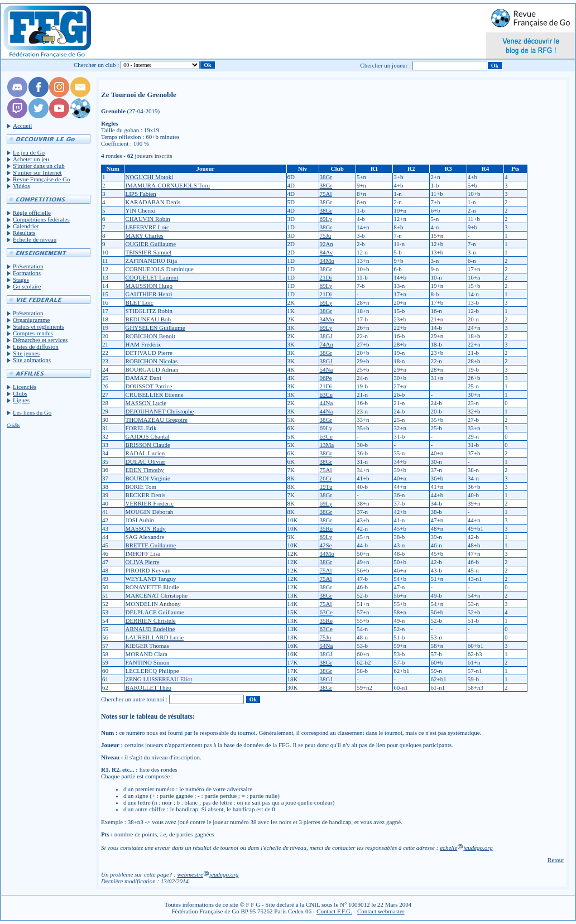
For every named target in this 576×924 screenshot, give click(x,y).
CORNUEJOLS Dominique (159, 269)
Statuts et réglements (39, 326)
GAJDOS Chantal (147, 436)
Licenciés (25, 387)
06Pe (326, 378)
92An (327, 244)
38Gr (326, 177)
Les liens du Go (32, 412)
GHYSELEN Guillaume (155, 328)
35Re (326, 528)
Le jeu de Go (29, 152)
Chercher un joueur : (385, 65)
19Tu (326, 487)
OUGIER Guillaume (150, 244)
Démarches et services (40, 340)
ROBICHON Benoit (150, 336)
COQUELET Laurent (152, 277)
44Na (327, 403)
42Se (326, 545)
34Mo (327, 261)
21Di (326, 277)
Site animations (32, 360)
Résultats (24, 233)
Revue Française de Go (41, 179)
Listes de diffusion (36, 346)
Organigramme (31, 320)
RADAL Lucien (145, 453)
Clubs (20, 393)
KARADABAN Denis (153, 202)
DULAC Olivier (145, 461)
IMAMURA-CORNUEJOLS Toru (167, 185)
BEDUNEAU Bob (148, 319)
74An (327, 344)
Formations (27, 273)
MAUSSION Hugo (149, 286)
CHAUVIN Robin (147, 219)
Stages (21, 280)
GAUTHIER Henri (148, 294)
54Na (327, 369)
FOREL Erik (141, 428)
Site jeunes (26, 353)
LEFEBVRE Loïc (147, 227)
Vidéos (21, 186)
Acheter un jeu (31, 159)
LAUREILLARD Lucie (154, 637)
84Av (327, 252)
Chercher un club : (97, 65)
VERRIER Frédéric (149, 503)
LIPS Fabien (140, 194)
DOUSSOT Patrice (148, 386)
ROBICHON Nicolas (151, 361)
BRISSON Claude (147, 445)
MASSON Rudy (145, 528)
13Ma (327, 445)
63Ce (326, 394)
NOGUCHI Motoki (149, 177)
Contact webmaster (381, 911)
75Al (326, 194)
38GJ (326, 336)
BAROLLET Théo (148, 687)
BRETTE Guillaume (150, 545)
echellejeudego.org (466, 848)
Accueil (22, 126)
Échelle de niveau (35, 239)
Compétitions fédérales (41, 219)
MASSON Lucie (146, 403)
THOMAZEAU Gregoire (156, 420)
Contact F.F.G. (334, 911)
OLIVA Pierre (142, 562)
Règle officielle (32, 213)
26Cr (326, 478)
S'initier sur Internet (37, 172)
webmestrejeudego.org (208, 874)
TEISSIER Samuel (148, 252)
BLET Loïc (139, 302)
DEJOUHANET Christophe (159, 411)
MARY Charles (144, 235)
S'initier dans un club (39, 166)
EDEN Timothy (144, 470)
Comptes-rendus (33, 333)
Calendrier (26, 226)
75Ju (326, 235)
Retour (556, 860)
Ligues (21, 400)
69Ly (326, 219)
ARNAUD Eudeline (150, 629)
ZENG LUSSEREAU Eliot (159, 679)
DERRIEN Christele (150, 620)
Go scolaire (27, 286)
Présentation (28, 266)
